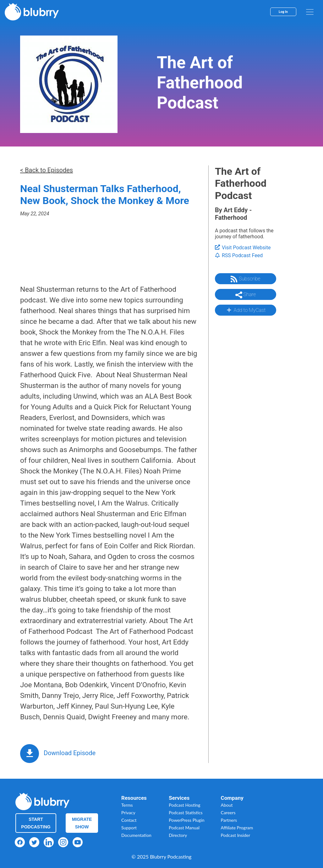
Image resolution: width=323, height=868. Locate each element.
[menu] (310, 12)
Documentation (136, 835)
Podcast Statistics (186, 813)
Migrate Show (82, 823)
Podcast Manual (184, 828)
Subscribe (245, 279)
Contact (129, 820)
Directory (178, 835)
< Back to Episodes (47, 170)
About (227, 805)
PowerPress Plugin (186, 820)
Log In (283, 12)
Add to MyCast (246, 310)
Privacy (128, 813)
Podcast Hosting (184, 805)
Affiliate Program (237, 828)
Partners (229, 820)
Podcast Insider (236, 835)
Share (246, 295)
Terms (127, 805)
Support (129, 828)
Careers (228, 813)
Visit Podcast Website (243, 248)
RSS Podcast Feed (239, 255)
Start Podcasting (36, 823)
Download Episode (70, 753)
